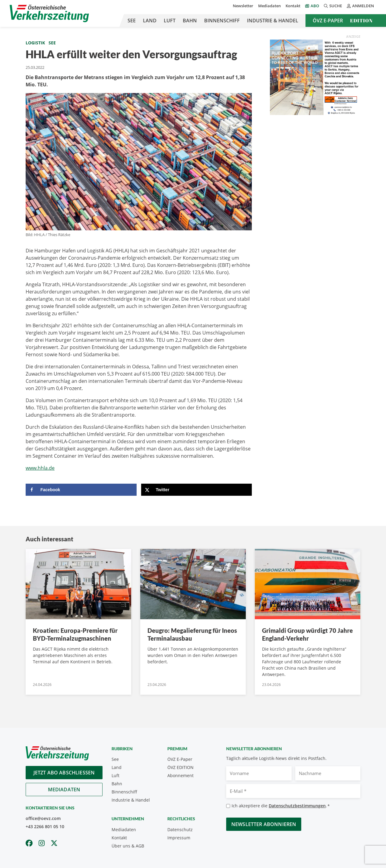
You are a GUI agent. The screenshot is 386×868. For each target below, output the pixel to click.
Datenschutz (180, 830)
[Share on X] (197, 490)
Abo (315, 6)
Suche (333, 6)
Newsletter (243, 6)
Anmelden (360, 6)
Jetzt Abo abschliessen (64, 773)
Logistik (35, 43)
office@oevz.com (43, 818)
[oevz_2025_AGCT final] (315, 77)
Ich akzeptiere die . (281, 806)
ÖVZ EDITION (180, 767)
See (132, 21)
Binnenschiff (222, 21)
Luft (170, 21)
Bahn (190, 21)
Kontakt (293, 6)
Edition (361, 21)
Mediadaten (269, 6)
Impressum (179, 838)
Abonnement (180, 775)
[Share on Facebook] (81, 490)
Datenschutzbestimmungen (297, 806)
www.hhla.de (40, 468)
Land (150, 21)
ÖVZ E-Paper (328, 21)
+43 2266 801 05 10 (45, 826)
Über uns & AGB (128, 846)
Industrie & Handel (273, 21)
